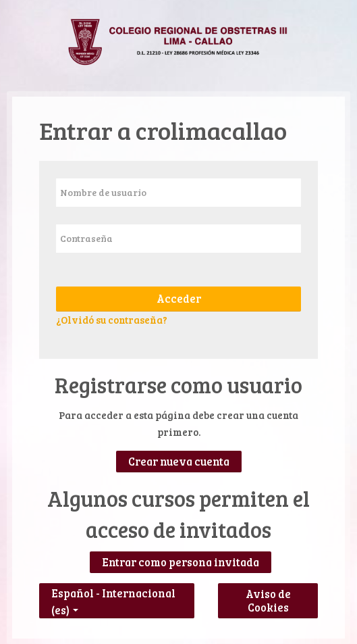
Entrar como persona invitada (181, 562)
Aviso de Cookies (268, 601)
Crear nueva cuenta (179, 462)
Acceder (179, 299)
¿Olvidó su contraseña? (112, 320)
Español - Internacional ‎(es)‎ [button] (113, 590)
